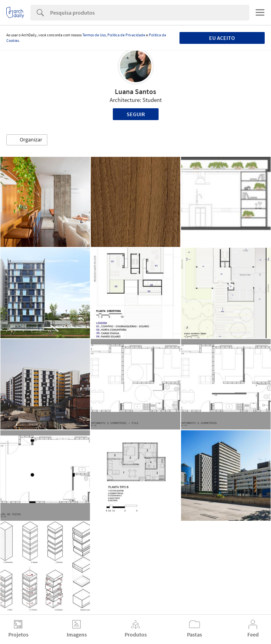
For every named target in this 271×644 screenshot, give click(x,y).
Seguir (136, 114)
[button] (27, 140)
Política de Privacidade (126, 35)
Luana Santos (135, 91)
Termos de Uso (94, 35)
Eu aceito (222, 38)
